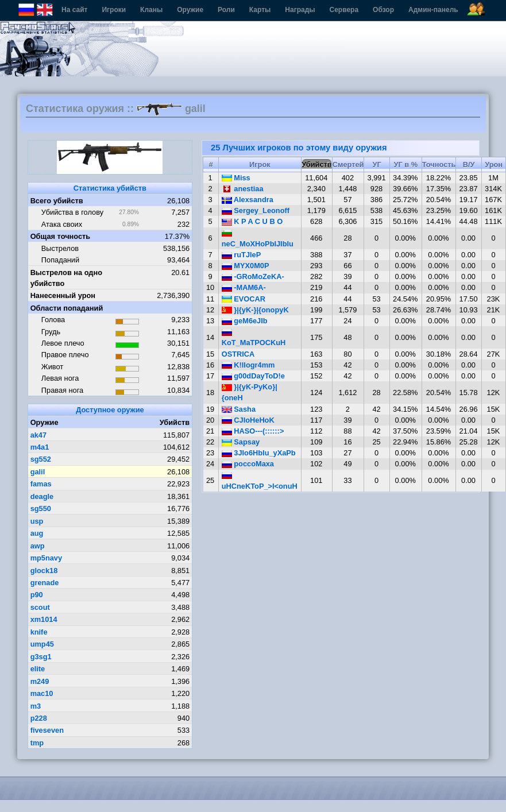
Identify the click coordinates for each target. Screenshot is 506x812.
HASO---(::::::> (253, 431)
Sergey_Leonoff (256, 210)
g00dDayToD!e (253, 376)
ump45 (42, 644)
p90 (37, 595)
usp (37, 521)
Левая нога (60, 378)
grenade (45, 583)
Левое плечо (63, 343)
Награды (300, 10)
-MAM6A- (244, 287)
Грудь (51, 332)
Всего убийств (57, 201)
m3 (36, 706)
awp (38, 546)
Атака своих (62, 224)
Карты (260, 10)
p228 (39, 718)
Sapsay (241, 442)
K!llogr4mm (248, 365)
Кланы (151, 10)
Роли (226, 10)
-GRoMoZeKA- (253, 277)
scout (40, 607)
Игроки (114, 10)
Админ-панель (433, 10)
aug (37, 533)
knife (39, 632)
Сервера (344, 10)
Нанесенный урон (63, 295)
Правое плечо (65, 355)
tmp (37, 743)
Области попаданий (67, 308)
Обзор (383, 10)
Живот (52, 367)
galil (38, 472)
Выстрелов (60, 248)
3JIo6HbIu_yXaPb (259, 453)
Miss (236, 178)
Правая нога (62, 390)
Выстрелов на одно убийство (66, 278)
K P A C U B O (252, 221)
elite (38, 669)
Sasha (239, 409)
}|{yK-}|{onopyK (255, 310)
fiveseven (47, 730)
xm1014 (44, 619)
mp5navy (46, 558)
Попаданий (60, 260)
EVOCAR (244, 299)
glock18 (44, 571)
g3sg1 (41, 657)
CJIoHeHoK (248, 420)
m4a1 (40, 447)
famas (41, 484)
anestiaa (243, 189)
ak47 (38, 435)
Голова (53, 320)
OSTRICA (238, 354)
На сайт (74, 10)
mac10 (42, 693)
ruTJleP (242, 255)
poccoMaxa (248, 464)
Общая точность (61, 236)
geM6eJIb (245, 321)
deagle (42, 496)
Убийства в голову (72, 212)
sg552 (41, 459)
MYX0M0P (246, 266)
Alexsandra (248, 200)
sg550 (41, 509)
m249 (40, 681)
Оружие (190, 10)
